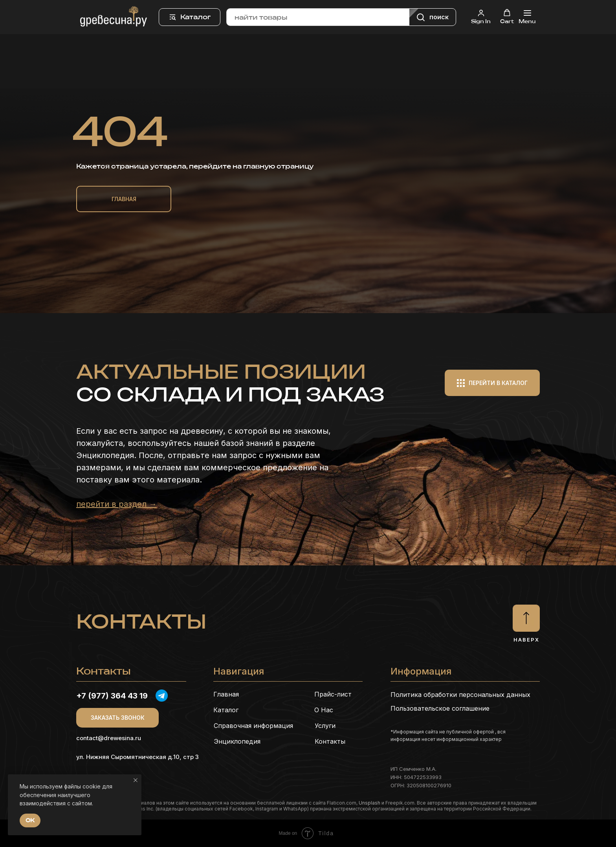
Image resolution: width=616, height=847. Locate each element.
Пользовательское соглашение (440, 708)
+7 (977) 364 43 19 (112, 696)
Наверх (526, 640)
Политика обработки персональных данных (460, 695)
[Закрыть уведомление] (136, 780)
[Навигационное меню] (527, 17)
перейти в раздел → (116, 504)
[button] (481, 17)
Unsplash (369, 803)
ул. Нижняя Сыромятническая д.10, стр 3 (137, 757)
